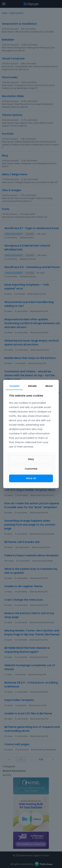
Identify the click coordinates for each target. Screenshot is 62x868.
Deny (31, 459)
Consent (14, 386)
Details (32, 386)
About (49, 386)
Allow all (31, 478)
